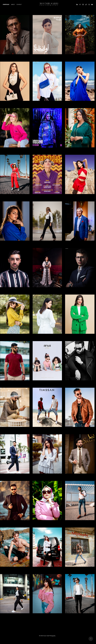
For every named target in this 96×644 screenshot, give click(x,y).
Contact (19, 4)
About (13, 4)
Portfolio (6, 4)
